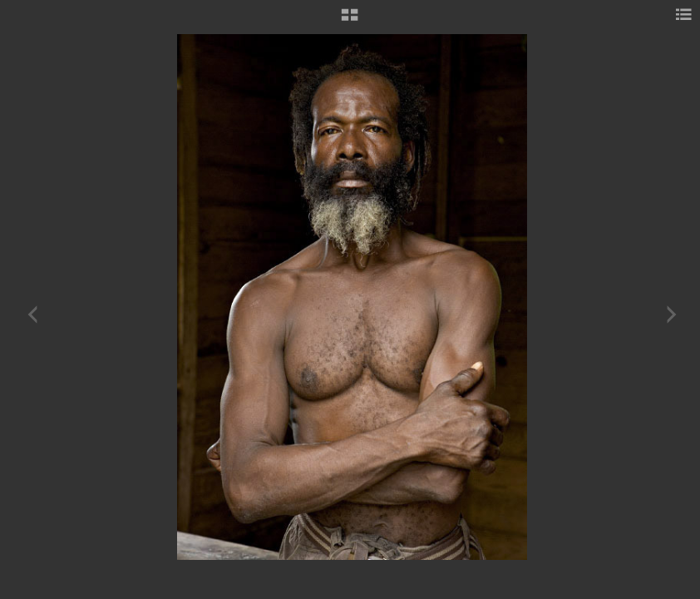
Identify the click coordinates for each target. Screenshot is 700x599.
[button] (350, 21)
